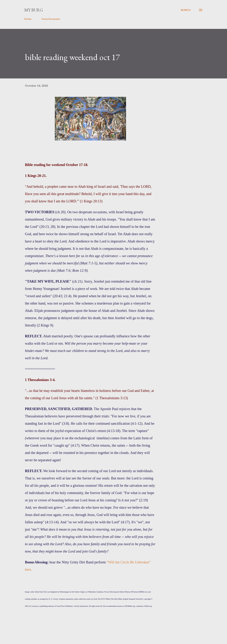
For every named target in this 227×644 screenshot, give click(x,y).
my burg (34, 10)
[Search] (186, 10)
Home (28, 19)
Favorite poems (51, 19)
